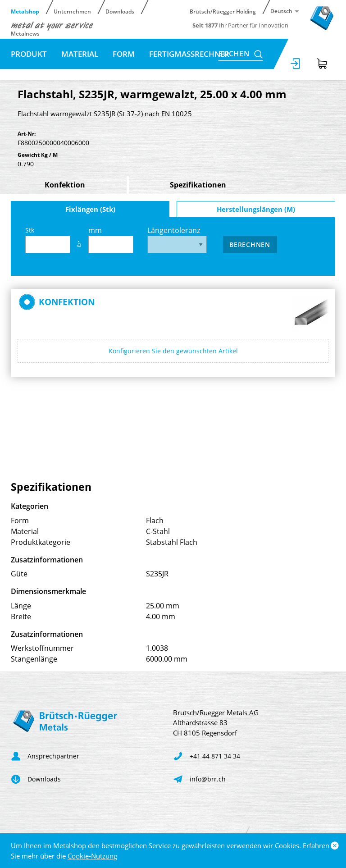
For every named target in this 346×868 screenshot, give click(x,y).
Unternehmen (72, 11)
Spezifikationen (198, 185)
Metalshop (25, 11)
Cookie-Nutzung (92, 856)
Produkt (29, 54)
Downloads (120, 11)
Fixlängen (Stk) (90, 209)
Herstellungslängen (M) (256, 209)
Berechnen (250, 244)
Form (124, 54)
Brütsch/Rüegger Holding (223, 11)
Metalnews (25, 33)
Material (80, 54)
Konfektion (65, 185)
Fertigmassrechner (189, 54)
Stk (48, 240)
